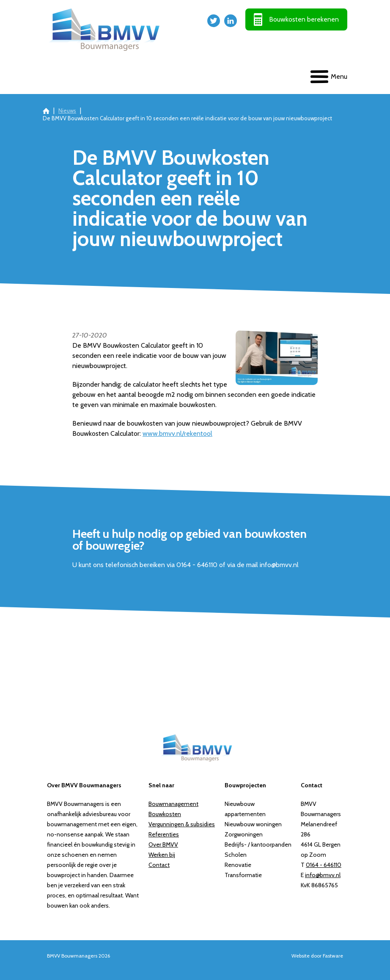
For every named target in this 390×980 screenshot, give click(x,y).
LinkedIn (231, 21)
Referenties (164, 834)
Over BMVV (163, 844)
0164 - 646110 (324, 865)
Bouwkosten (165, 814)
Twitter (214, 21)
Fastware (333, 956)
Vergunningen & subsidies (182, 824)
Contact (159, 865)
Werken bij (162, 855)
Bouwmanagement (173, 804)
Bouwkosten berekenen (304, 19)
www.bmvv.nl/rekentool (177, 433)
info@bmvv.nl (323, 875)
